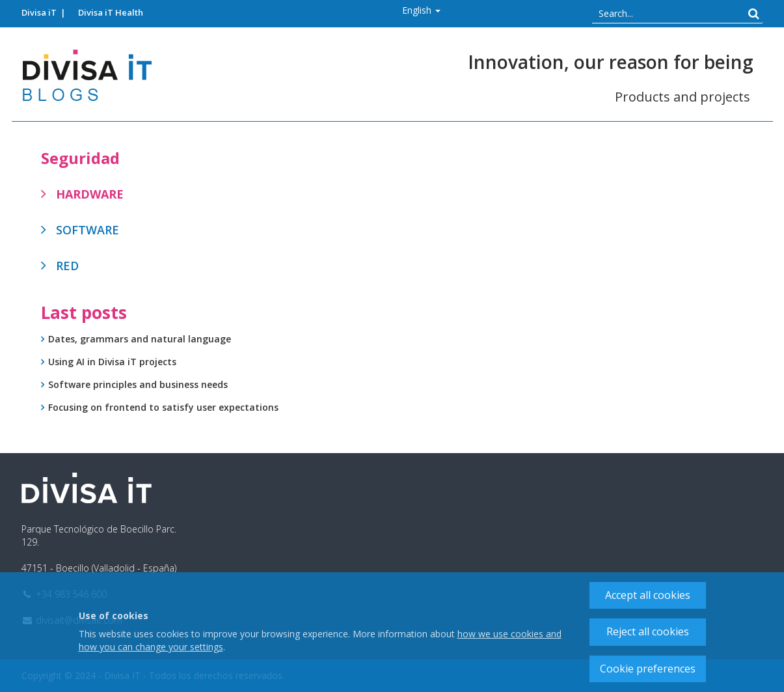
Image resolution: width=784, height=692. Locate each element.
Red (67, 266)
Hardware (90, 194)
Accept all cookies (648, 595)
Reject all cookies (648, 631)
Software (88, 230)
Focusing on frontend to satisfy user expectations (163, 407)
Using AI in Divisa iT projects (112, 362)
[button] (421, 10)
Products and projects (683, 97)
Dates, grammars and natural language (140, 339)
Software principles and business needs (138, 384)
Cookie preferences (648, 669)
